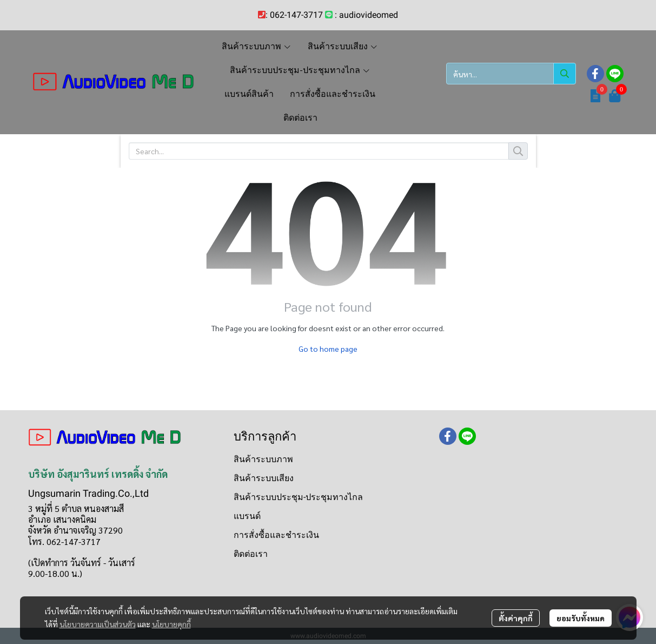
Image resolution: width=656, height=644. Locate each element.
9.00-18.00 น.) (55, 573)
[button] (511, 74)
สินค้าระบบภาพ (263, 459)
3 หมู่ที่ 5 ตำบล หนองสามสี (76, 508)
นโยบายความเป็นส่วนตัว (98, 624)
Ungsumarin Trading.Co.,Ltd (88, 493)
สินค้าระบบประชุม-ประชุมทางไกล (298, 497)
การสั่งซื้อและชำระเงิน (276, 535)
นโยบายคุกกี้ (171, 624)
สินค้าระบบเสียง (264, 478)
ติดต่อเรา (251, 554)
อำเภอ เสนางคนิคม (62, 519)
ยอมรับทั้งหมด (581, 618)
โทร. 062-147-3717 (64, 541)
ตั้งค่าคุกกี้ (516, 618)
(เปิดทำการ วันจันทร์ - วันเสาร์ (82, 563)
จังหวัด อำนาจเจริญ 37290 (75, 530)
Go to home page (328, 349)
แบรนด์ (247, 516)
